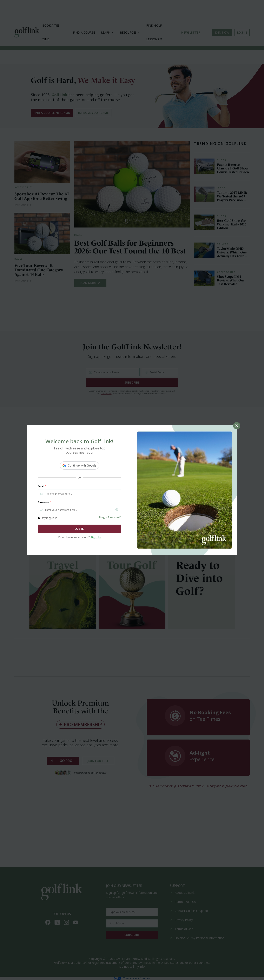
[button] (80, 465)
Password (45, 502)
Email (42, 486)
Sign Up (96, 537)
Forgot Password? (110, 517)
